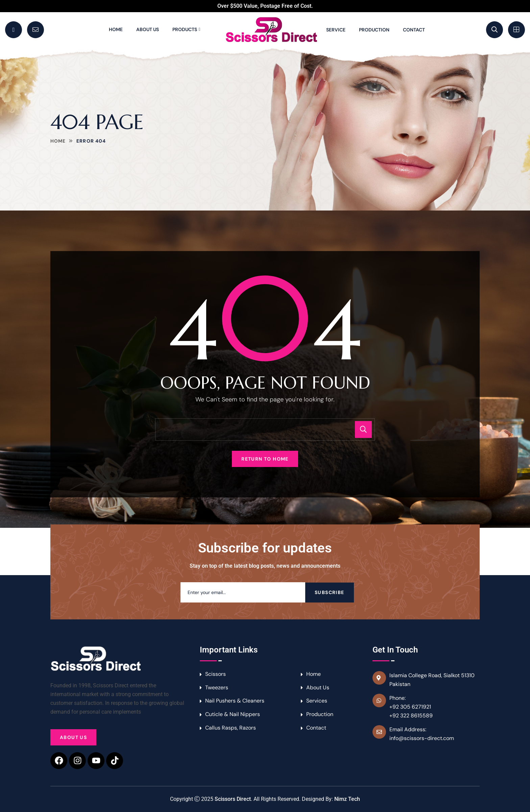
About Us (148, 29)
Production (374, 30)
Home (116, 29)
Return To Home (265, 459)
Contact (414, 30)
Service (336, 30)
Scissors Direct (233, 799)
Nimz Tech (347, 799)
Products (185, 29)
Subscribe (330, 592)
